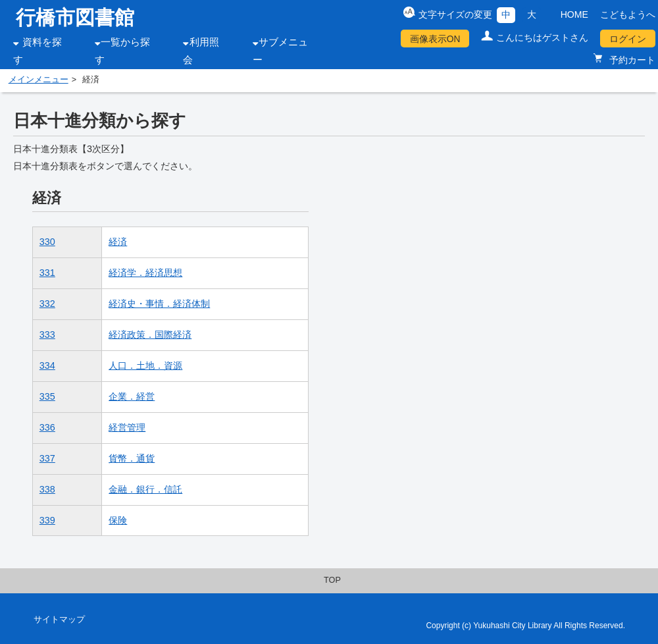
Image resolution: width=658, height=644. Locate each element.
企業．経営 (132, 396)
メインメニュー (38, 80)
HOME (574, 14)
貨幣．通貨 (132, 458)
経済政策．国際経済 (150, 335)
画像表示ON (435, 39)
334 (47, 365)
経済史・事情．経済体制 (159, 304)
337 (47, 458)
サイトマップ (59, 620)
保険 (118, 520)
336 (47, 427)
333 (47, 335)
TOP (332, 580)
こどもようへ (628, 14)
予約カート (631, 60)
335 (47, 396)
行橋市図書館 (75, 17)
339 (47, 520)
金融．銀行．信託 (145, 489)
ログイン (628, 39)
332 (47, 304)
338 (47, 489)
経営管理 (127, 427)
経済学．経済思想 (145, 273)
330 (47, 242)
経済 (118, 242)
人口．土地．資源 (145, 365)
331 (47, 273)
